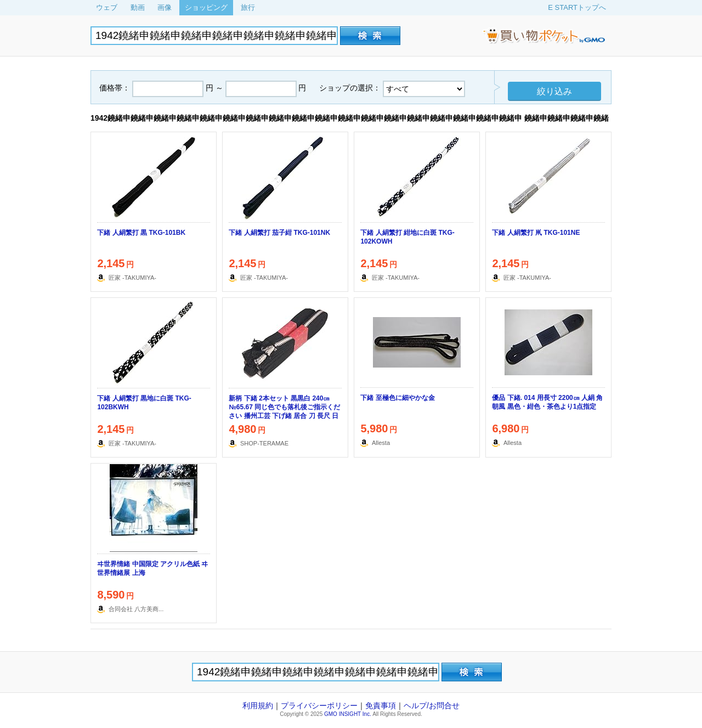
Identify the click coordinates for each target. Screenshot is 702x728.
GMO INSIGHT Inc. (348, 714)
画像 (165, 7)
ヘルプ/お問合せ (432, 706)
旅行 (248, 7)
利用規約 (258, 706)
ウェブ (107, 7)
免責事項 (381, 706)
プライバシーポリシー (319, 706)
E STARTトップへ (577, 7)
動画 (138, 7)
